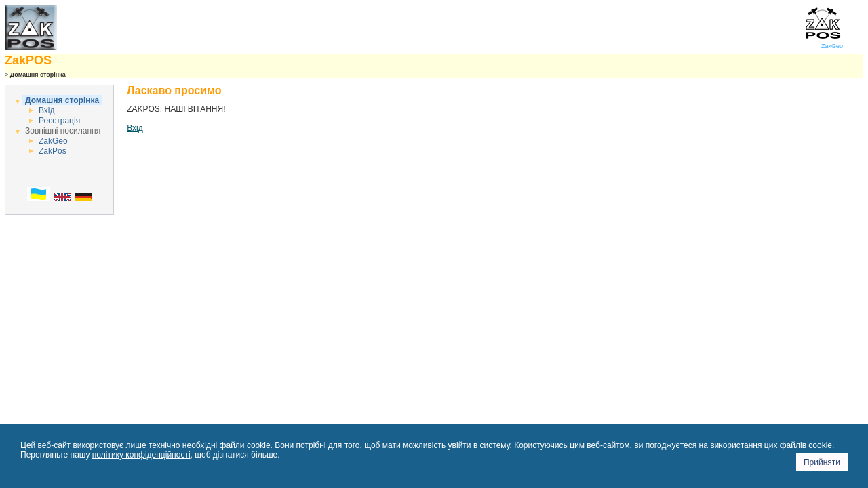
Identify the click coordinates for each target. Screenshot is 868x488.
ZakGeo (823, 43)
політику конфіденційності (141, 455)
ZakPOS (28, 60)
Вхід (47, 110)
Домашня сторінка (62, 100)
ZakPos (53, 151)
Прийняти (822, 462)
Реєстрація (59, 121)
